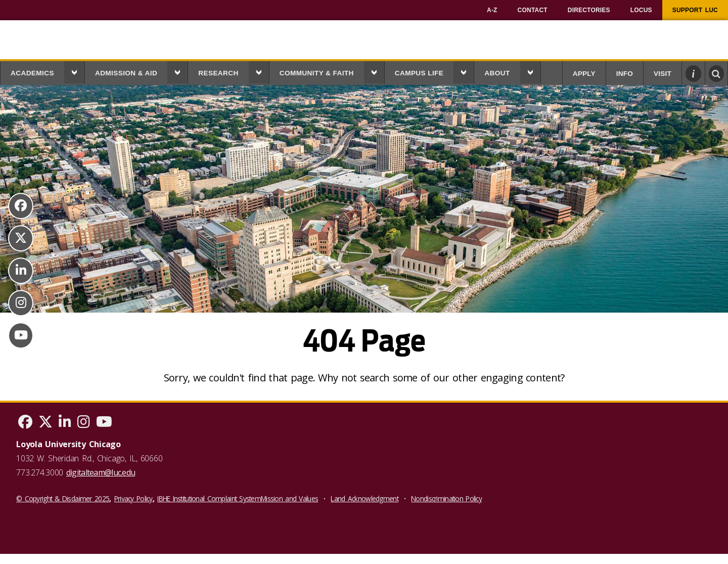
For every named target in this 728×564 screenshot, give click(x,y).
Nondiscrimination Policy (446, 498)
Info (625, 74)
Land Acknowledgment (364, 498)
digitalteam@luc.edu (101, 472)
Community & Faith (317, 73)
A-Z (492, 10)
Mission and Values (289, 498)
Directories (589, 10)
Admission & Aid (126, 73)
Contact (533, 10)
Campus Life (419, 73)
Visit (663, 74)
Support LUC (695, 10)
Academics (32, 73)
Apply (584, 74)
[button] (74, 72)
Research (218, 73)
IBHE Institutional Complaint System (209, 498)
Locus (641, 10)
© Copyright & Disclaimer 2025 (63, 498)
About (497, 73)
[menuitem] (492, 10)
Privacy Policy (133, 498)
